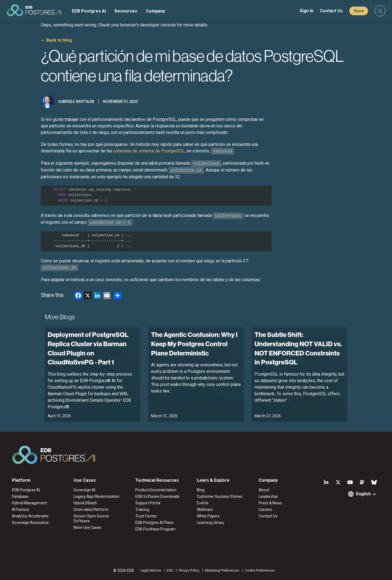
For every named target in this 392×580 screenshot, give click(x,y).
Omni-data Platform (91, 510)
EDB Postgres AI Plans (154, 523)
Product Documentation (156, 490)
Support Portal (148, 503)
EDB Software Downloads (157, 496)
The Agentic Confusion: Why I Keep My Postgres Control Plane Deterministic (194, 344)
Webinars (205, 510)
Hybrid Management (30, 503)
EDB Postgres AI (89, 11)
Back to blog (59, 40)
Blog (201, 490)
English (363, 494)
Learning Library (211, 523)
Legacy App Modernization (97, 496)
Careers (265, 510)
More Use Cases (87, 527)
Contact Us (331, 11)
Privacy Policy (189, 570)
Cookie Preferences (260, 570)
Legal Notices (151, 570)
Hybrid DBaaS (85, 503)
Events (203, 503)
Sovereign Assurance (30, 523)
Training (142, 510)
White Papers (208, 516)
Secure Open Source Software (91, 518)
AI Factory (21, 510)
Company (155, 11)
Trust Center (146, 516)
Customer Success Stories (220, 496)
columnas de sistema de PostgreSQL (149, 151)
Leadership (268, 496)
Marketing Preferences (222, 570)
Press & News (270, 503)
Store (359, 11)
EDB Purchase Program (155, 529)
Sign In (307, 11)
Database (20, 496)
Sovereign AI (84, 490)
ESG (170, 570)
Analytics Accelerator (30, 516)
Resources (126, 11)
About (264, 490)
